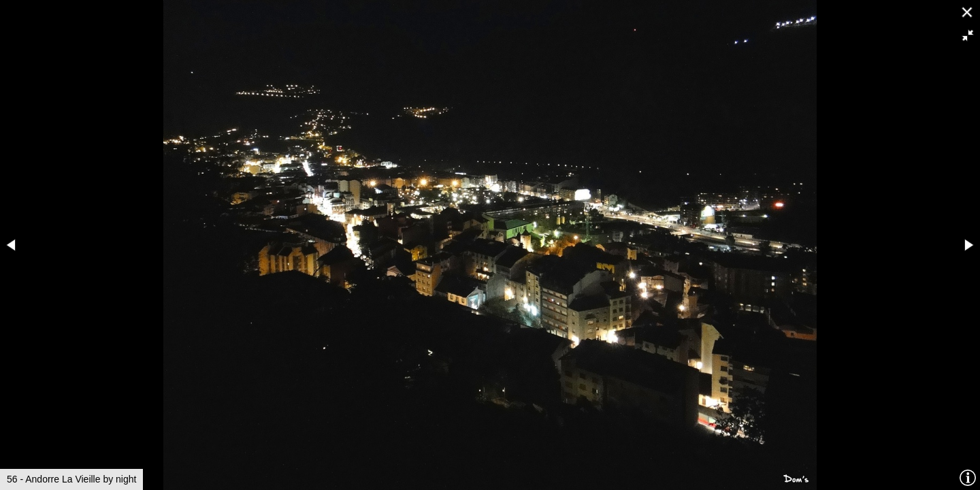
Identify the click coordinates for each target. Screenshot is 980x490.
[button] (968, 35)
